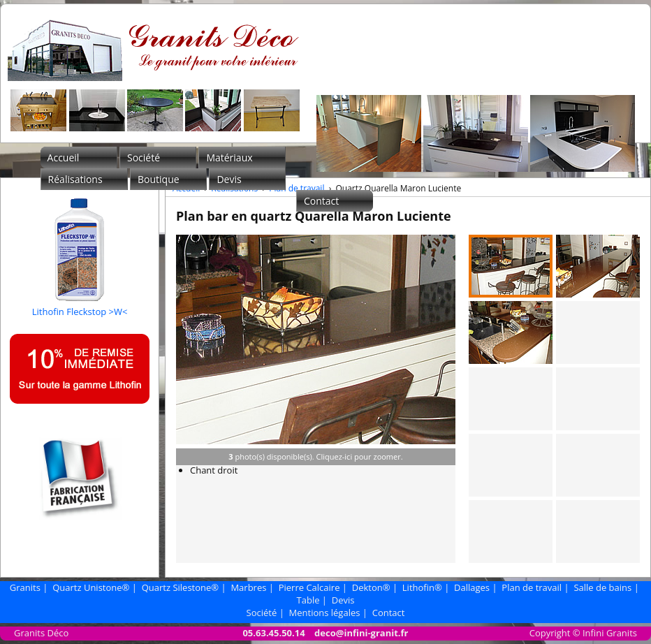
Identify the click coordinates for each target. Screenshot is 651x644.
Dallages (472, 587)
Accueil (64, 158)
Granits (25, 587)
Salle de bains (602, 587)
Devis (229, 179)
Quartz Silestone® (180, 587)
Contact (321, 201)
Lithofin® (422, 587)
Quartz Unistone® (91, 587)
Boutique (159, 179)
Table (308, 600)
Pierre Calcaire (309, 587)
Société (144, 158)
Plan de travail (297, 188)
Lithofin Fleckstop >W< (80, 305)
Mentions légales (325, 613)
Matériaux (229, 158)
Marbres (248, 587)
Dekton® (371, 587)
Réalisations (75, 179)
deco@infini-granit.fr (361, 633)
